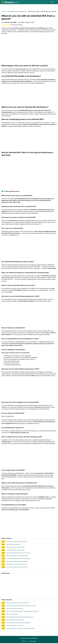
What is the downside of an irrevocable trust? (17, 556)
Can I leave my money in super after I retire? (17, 567)
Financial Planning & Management (16, 11)
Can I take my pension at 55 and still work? (16, 542)
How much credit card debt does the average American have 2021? (22, 611)
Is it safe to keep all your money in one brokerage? (18, 559)
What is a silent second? (12, 614)
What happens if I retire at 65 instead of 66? (17, 564)
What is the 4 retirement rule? (13, 544)
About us (24, 641)
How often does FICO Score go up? (15, 626)
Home (3, 11)
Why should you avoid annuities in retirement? (17, 561)
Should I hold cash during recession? (15, 620)
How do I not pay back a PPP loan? (15, 608)
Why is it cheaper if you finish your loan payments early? (20, 617)
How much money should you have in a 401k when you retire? (21, 606)
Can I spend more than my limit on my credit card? (18, 623)
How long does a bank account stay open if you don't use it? (21, 628)
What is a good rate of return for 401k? (15, 547)
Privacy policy (33, 641)
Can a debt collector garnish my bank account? (17, 603)
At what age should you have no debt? (15, 550)
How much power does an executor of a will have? (18, 553)
